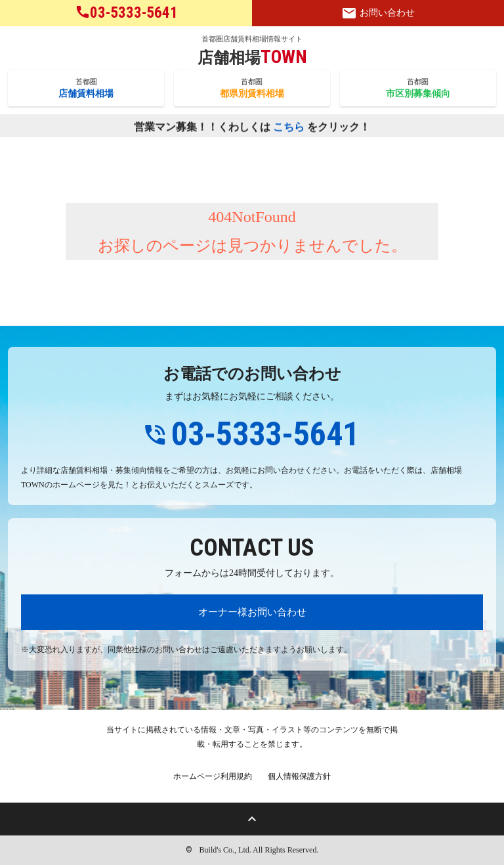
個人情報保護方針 (299, 776)
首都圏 (86, 89)
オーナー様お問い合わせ (252, 612)
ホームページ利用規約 (213, 776)
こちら (289, 127)
